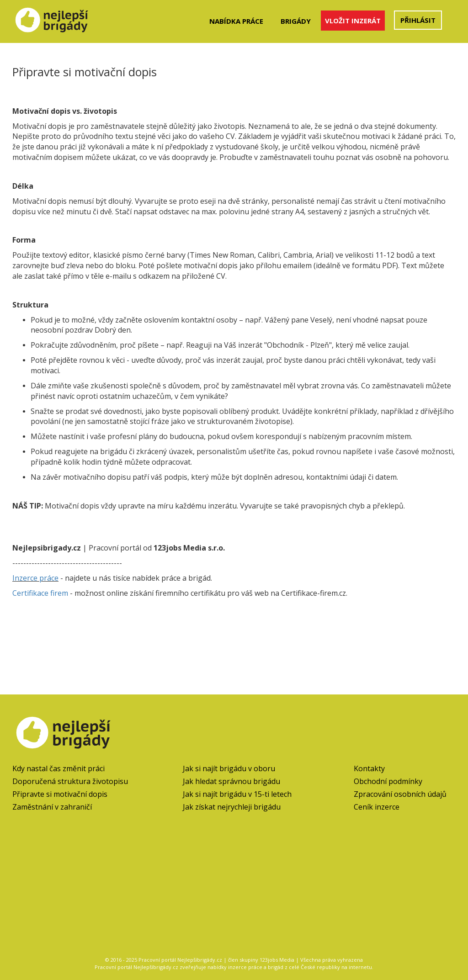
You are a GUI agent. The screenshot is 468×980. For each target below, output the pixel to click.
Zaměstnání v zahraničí (52, 807)
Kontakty (369, 768)
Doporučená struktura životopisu (70, 781)
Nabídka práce (236, 21)
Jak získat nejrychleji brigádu (232, 807)
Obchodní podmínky (388, 781)
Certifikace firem (40, 593)
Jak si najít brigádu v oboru (229, 768)
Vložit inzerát (353, 21)
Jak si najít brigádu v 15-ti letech (237, 794)
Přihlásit (418, 20)
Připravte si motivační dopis (60, 794)
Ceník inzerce (377, 807)
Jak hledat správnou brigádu (231, 781)
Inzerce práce (35, 578)
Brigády (296, 21)
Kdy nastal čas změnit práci (58, 768)
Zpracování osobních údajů (400, 794)
